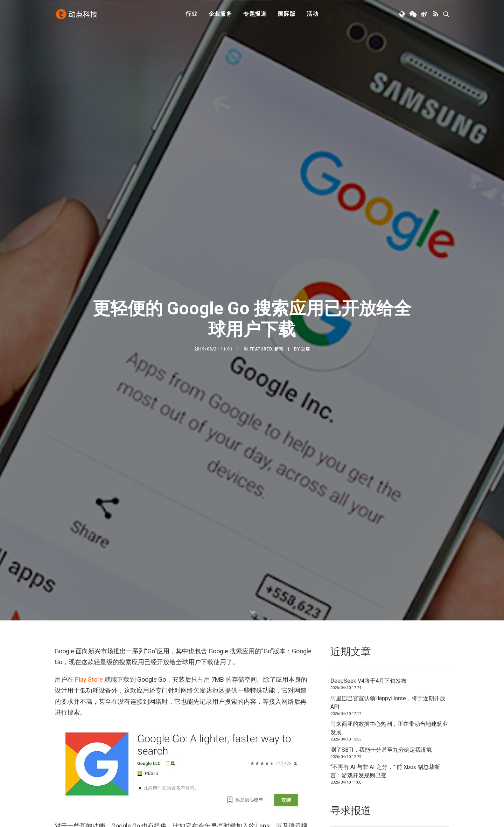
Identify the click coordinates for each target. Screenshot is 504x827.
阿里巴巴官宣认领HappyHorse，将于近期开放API (388, 703)
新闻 (279, 349)
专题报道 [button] (255, 15)
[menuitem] (191, 15)
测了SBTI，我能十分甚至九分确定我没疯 (381, 750)
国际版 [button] (287, 15)
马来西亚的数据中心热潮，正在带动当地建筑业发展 (389, 728)
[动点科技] (77, 15)
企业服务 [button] (220, 15)
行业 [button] (191, 15)
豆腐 (305, 349)
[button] (403, 15)
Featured (261, 349)
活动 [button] (313, 15)
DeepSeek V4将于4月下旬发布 (369, 681)
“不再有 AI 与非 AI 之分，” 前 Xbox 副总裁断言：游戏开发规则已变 (385, 771)
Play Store (89, 679)
